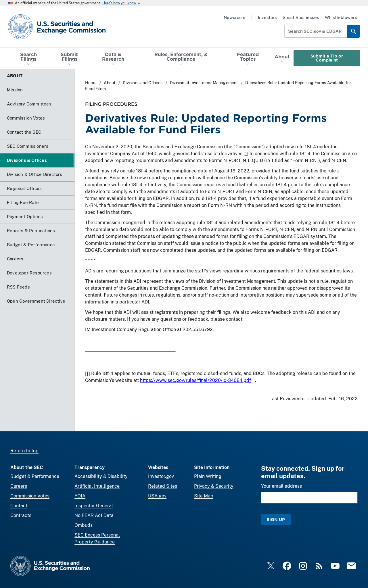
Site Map (204, 496)
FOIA (80, 496)
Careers (19, 486)
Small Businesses (301, 17)
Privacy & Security (214, 486)
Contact (19, 506)
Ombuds (84, 525)
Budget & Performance (35, 476)
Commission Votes (30, 496)
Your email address (281, 486)
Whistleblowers (341, 17)
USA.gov (157, 496)
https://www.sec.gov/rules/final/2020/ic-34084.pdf (195, 380)
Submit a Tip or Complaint (327, 58)
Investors (267, 17)
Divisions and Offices (143, 83)
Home (91, 83)
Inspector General (94, 506)
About (110, 83)
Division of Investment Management (204, 83)
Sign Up (276, 519)
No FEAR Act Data (94, 515)
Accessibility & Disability (101, 476)
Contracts (21, 515)
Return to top (24, 451)
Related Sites (163, 486)
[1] (246, 154)
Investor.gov (161, 476)
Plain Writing (208, 476)
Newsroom (234, 17)
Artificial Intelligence (97, 486)
